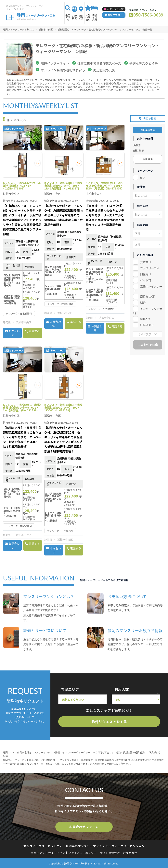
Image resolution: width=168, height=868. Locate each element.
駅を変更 (148, 157)
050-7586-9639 (148, 15)
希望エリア (70, 689)
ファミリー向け (150, 267)
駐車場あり (147, 323)
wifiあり (145, 317)
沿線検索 (74, 17)
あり (142, 176)
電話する (34, 331)
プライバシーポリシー (83, 852)
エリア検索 (68, 17)
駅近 (143, 301)
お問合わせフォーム (84, 826)
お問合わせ (14, 333)
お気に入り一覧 (115, 9)
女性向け (146, 260)
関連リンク (38, 852)
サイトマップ (57, 852)
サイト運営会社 (110, 852)
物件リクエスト (114, 15)
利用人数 (122, 689)
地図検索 (81, 17)
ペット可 (146, 279)
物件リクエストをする (109, 722)
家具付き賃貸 (95, 17)
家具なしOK (147, 295)
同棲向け (146, 273)
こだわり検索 (88, 17)
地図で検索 (149, 117)
